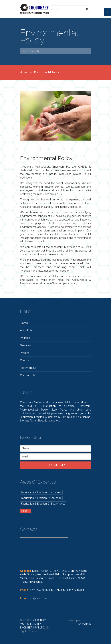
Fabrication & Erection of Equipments (43, 504)
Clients (25, 360)
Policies (25, 338)
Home (24, 72)
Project (25, 353)
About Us (26, 330)
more (25, 511)
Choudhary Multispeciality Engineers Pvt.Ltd (33, 624)
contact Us (28, 375)
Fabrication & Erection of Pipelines (41, 492)
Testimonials (28, 368)
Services (25, 345)
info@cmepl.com (39, 598)
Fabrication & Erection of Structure (41, 498)
